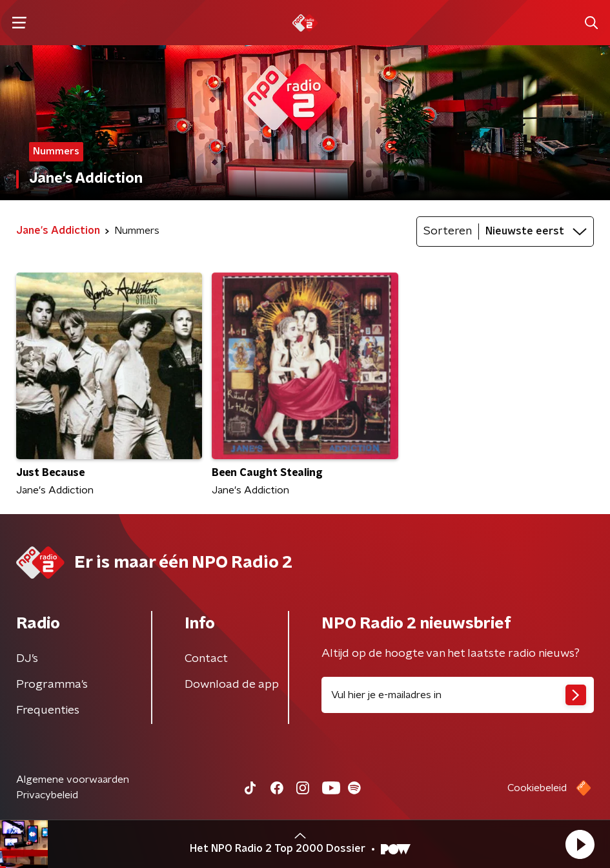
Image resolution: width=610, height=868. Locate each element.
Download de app (232, 685)
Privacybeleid (47, 795)
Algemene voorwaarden (73, 780)
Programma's (52, 685)
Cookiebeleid (537, 788)
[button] (580, 844)
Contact (206, 659)
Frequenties (48, 710)
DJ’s (27, 659)
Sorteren (448, 231)
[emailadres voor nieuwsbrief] (458, 695)
